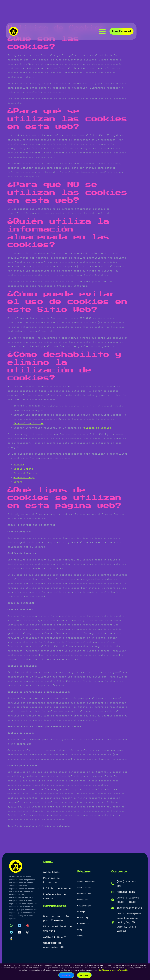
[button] (102, 31)
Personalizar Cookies (28, 423)
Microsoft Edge (24, 477)
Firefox (19, 465)
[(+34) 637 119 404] (113, 884)
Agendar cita (126, 892)
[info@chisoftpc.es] (113, 908)
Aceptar (84, 975)
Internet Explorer (26, 473)
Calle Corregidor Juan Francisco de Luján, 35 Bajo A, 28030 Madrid (129, 922)
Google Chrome (23, 469)
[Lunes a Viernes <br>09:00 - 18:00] (113, 900)
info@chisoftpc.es (129, 908)
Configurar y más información (113, 970)
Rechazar (66, 975)
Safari (18, 482)
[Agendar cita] (113, 892)
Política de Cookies (97, 428)
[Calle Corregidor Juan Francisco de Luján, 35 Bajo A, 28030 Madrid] (113, 922)
